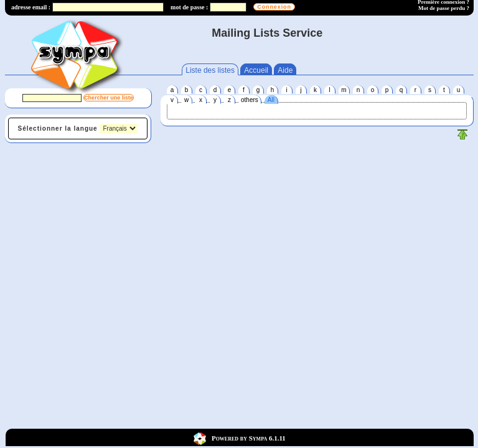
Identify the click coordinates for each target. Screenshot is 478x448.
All (271, 100)
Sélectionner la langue (58, 128)
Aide (285, 70)
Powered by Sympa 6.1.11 (249, 437)
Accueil (256, 70)
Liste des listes (210, 70)
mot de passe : (189, 7)
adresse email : (31, 7)
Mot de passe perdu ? (444, 8)
